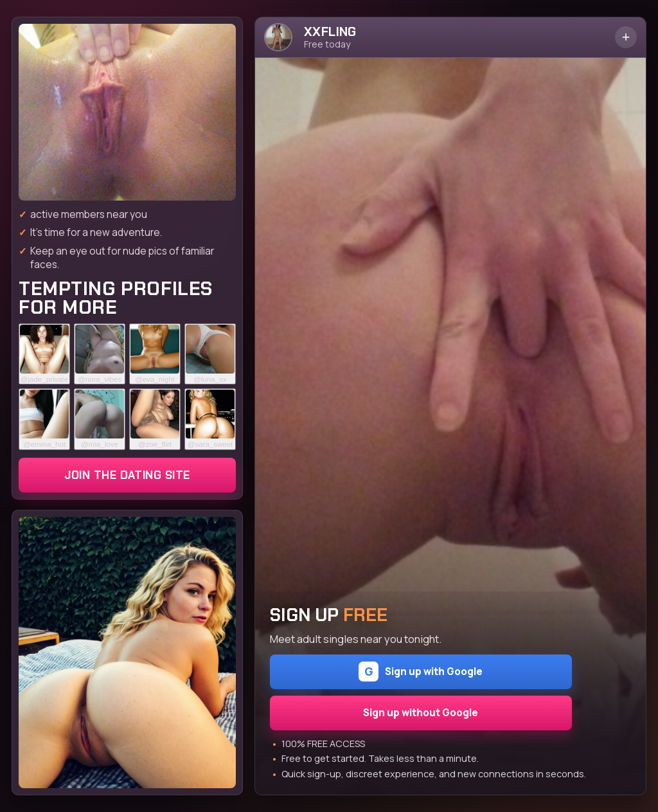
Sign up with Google (421, 672)
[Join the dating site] (127, 112)
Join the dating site (127, 475)
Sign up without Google (421, 713)
